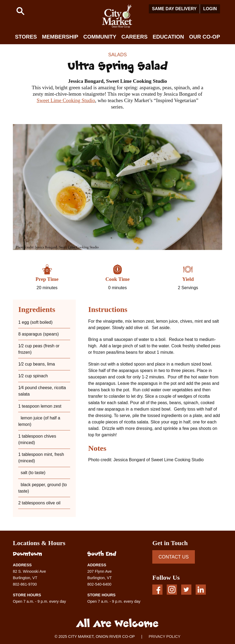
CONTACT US (174, 557)
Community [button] (100, 37)
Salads (117, 55)
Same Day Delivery (174, 9)
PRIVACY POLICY (164, 636)
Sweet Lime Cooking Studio (66, 100)
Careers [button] (134, 37)
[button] (20, 11)
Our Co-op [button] (204, 37)
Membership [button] (60, 37)
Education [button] (168, 37)
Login (210, 9)
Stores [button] (26, 37)
